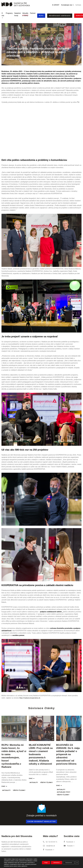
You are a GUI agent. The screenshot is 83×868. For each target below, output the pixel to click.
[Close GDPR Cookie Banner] (77, 862)
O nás (3, 14)
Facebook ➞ (49, 850)
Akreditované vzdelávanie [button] (60, 16)
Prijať (43, 862)
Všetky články (19, 790)
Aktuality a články (25, 14)
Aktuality (6, 790)
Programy (9, 13)
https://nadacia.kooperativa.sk (30, 698)
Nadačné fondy (17, 14)
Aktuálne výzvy (64, 792)
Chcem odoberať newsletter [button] (42, 821)
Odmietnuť (54, 862)
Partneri (33, 13)
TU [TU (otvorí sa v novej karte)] (78, 102)
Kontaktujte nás (67, 5)
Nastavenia (68, 862)
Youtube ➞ (69, 846)
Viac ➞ (4, 786)
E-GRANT (56, 5)
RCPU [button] (41, 16)
